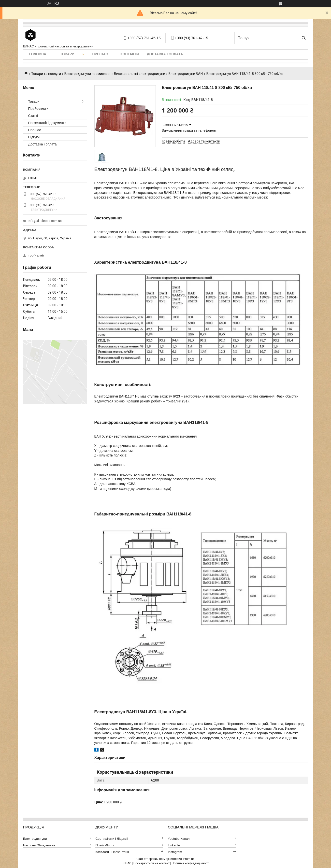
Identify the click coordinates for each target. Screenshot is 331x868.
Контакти (130, 54)
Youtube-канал (179, 839)
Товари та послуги (46, 74)
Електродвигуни (35, 839)
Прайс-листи (38, 109)
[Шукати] (304, 38)
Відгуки (34, 137)
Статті (33, 116)
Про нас (100, 54)
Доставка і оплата (165, 54)
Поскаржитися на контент (151, 863)
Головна (38, 54)
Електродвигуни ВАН (186, 74)
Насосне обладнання (39, 845)
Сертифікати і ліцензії (112, 839)
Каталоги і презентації (112, 852)
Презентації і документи (47, 123)
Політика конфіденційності (191, 863)
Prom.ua (189, 859)
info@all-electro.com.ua (45, 221)
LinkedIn (174, 845)
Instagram (175, 852)
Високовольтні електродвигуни (140, 74)
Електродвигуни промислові (87, 74)
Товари (67, 54)
